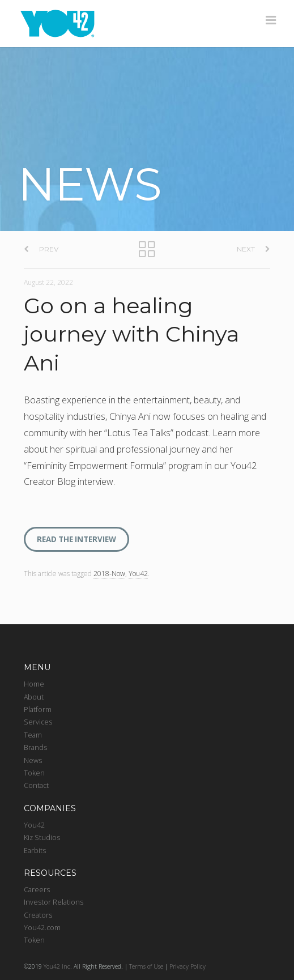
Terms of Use (146, 966)
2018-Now (109, 574)
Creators (38, 915)
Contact (36, 785)
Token (34, 773)
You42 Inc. (58, 966)
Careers (37, 890)
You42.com (42, 928)
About (34, 697)
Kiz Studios (42, 838)
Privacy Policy (188, 966)
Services (38, 722)
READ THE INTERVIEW (76, 539)
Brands (35, 747)
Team (33, 735)
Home (34, 684)
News (33, 760)
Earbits (35, 851)
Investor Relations (54, 902)
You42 (138, 574)
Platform (38, 710)
